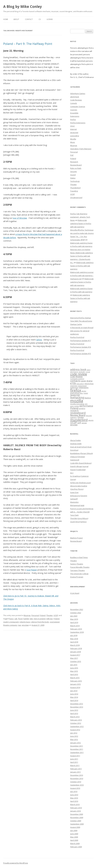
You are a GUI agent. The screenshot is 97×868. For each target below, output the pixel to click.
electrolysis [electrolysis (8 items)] (89, 384)
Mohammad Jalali (77, 505)
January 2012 (75, 743)
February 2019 (76, 629)
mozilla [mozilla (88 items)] (77, 401)
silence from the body (40, 622)
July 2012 (74, 733)
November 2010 (77, 778)
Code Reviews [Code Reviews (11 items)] (76, 377)
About (16, 19)
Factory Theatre (77, 564)
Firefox (73, 119)
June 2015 (74, 668)
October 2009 (76, 821)
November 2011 (77, 749)
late (31, 619)
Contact (29, 19)
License (50, 19)
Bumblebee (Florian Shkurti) (82, 453)
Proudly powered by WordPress (16, 863)
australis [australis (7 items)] (82, 372)
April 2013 (74, 713)
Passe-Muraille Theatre (80, 567)
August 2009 (75, 827)
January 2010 (75, 811)
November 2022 (77, 609)
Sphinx (39, 340)
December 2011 (77, 746)
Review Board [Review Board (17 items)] (78, 415)
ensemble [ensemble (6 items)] (74, 386)
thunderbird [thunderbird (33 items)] (79, 420)
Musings (27, 615)
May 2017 (74, 658)
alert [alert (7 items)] (89, 370)
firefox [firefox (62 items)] (76, 390)
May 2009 (74, 837)
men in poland (40, 619)
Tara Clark (74, 515)
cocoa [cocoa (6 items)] (88, 372)
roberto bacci (25, 622)
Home (6, 19)
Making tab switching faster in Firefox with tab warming (81, 224)
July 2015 (74, 665)
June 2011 (74, 759)
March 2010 (75, 804)
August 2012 (75, 730)
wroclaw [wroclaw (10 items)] (74, 425)
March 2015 (75, 678)
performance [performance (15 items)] (86, 406)
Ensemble (74, 113)
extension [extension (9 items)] (74, 388)
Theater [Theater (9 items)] (81, 417)
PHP (72, 155)
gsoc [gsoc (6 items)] (82, 393)
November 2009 (77, 817)
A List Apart (75, 593)
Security (74, 171)
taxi (20, 625)
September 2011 (77, 752)
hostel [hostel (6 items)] (86, 393)
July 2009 (74, 830)
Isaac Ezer (74, 492)
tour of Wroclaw (20, 218)
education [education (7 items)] (80, 384)
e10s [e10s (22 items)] (73, 383)
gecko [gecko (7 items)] (84, 391)
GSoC (73, 126)
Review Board (76, 165)
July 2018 (74, 635)
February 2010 (76, 808)
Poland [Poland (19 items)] (74, 408)
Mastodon (74, 502)
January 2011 (75, 772)
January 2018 (75, 652)
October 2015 (76, 661)
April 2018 (74, 642)
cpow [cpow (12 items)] (83, 381)
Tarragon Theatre (77, 570)
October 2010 (76, 782)
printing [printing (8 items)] (82, 408)
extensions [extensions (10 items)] (84, 387)
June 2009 (74, 834)
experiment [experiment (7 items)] (82, 386)
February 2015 (76, 681)
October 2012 (76, 723)
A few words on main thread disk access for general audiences (82, 331)
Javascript (74, 132)
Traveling (74, 191)
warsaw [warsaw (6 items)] (84, 423)
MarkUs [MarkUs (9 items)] (88, 398)
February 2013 (76, 720)
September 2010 (77, 785)
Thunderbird (75, 188)
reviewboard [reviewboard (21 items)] (78, 413)
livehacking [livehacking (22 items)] (77, 397)
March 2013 (75, 717)
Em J (72, 473)
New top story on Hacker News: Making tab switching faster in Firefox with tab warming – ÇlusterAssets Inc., (81, 256)
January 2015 (75, 684)
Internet (73, 129)
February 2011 (76, 769)
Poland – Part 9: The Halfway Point (28, 44)
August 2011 (75, 756)
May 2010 (74, 798)
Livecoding (75, 136)
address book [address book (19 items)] (78, 369)
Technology (75, 181)
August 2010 (75, 788)
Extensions (75, 116)
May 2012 (74, 739)
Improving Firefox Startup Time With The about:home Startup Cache (81, 321)
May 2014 (74, 697)
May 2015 (74, 671)
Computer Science (78, 106)
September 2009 (77, 824)
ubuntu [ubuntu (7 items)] (91, 420)
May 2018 (74, 639)
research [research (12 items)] (74, 410)
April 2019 (74, 622)
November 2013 (77, 707)
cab (16, 619)
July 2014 (74, 691)
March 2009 (75, 843)
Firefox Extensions (78, 123)
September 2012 (77, 726)
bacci (11, 619)
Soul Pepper (32, 570)
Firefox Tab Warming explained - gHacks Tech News (80, 217)
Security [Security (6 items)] (89, 416)
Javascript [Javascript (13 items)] (75, 395)
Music (73, 142)
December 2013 (77, 704)
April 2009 (74, 840)
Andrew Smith (76, 444)
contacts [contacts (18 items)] (75, 381)
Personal (35, 615)
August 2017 (75, 655)
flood (20, 619)
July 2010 (74, 791)
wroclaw (25, 625)
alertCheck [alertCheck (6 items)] (74, 372)
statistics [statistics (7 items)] (74, 417)
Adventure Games (78, 93)
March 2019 (75, 626)
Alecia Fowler (76, 440)
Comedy (74, 103)
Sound (73, 175)
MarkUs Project (76, 538)
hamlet (26, 619)
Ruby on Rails (76, 168)
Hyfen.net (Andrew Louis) (80, 483)
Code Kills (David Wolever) (81, 463)
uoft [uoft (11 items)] (79, 423)
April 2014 (74, 700)
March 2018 (75, 645)
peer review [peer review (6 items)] (75, 406)
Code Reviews (76, 100)
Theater (50, 615)
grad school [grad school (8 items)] (75, 393)
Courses (74, 110)
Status (73, 178)
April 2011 (74, 762)
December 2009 (77, 814)
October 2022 (76, 613)
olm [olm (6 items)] (86, 404)
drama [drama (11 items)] (89, 381)
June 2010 (74, 795)
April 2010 (74, 801)
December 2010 (77, 775)
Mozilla (73, 139)
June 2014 (74, 694)
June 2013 (74, 710)
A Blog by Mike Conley (23, 7)
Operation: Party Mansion (81, 149)
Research (74, 162)
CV (40, 19)
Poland (43, 615)
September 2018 (77, 632)
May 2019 (74, 619)
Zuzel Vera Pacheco (78, 522)
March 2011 (75, 765)
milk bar (50, 619)
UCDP (56, 615)
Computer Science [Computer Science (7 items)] (77, 379)
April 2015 (74, 674)
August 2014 (75, 687)
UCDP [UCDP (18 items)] (74, 422)
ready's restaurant (11, 622)
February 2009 (76, 847)
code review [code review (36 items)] (79, 374)
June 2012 (74, 736)
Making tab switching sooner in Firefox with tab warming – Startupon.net (82, 276)
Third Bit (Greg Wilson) (79, 518)
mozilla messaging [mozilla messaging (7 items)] (77, 404)
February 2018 (76, 648)
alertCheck (75, 97)
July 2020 (74, 616)
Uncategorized (76, 197)
